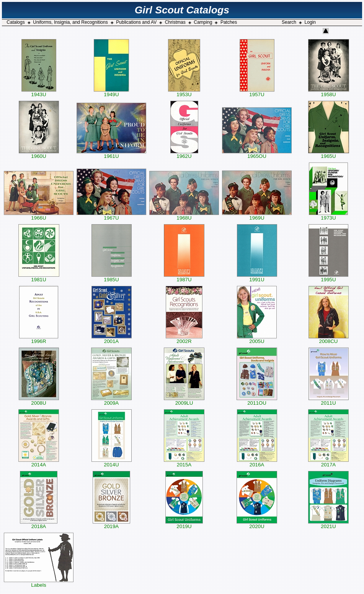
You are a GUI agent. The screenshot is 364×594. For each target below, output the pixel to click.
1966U (39, 216)
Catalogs (16, 22)
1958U (329, 92)
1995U (328, 277)
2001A (112, 339)
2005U (257, 339)
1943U (39, 92)
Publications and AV (136, 22)
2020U (257, 524)
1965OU (257, 154)
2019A (111, 524)
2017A (328, 462)
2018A (39, 524)
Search (289, 22)
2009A (111, 401)
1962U (184, 154)
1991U (257, 277)
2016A (257, 462)
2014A (39, 462)
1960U (39, 154)
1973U (328, 216)
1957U (257, 92)
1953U (184, 92)
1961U (111, 154)
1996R (39, 339)
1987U (184, 277)
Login (310, 22)
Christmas (175, 22)
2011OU (257, 401)
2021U (328, 524)
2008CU (329, 339)
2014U (112, 462)
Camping (203, 22)
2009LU (184, 401)
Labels (39, 583)
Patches (229, 22)
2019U (184, 524)
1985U (112, 277)
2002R (184, 339)
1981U (39, 277)
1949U (111, 92)
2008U (39, 401)
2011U (329, 401)
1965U (329, 154)
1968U (184, 216)
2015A (184, 462)
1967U (111, 216)
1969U (257, 216)
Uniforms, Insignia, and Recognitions (70, 22)
